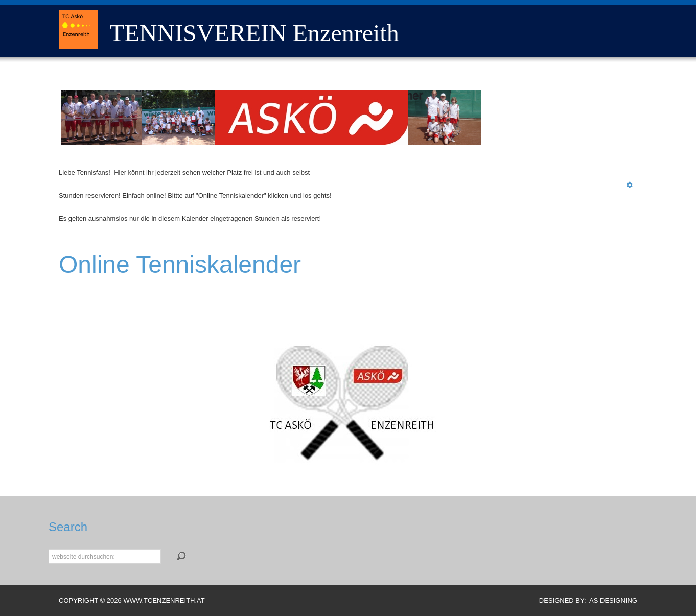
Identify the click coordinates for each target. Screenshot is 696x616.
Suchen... (49, 548)
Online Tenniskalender (180, 265)
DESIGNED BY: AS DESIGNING (584, 600)
